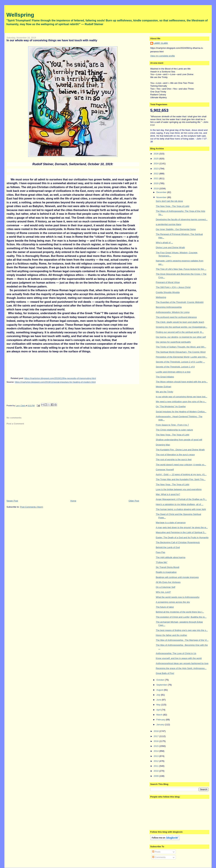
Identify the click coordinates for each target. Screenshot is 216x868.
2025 (157, 159)
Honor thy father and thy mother (171, 635)
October (161, 680)
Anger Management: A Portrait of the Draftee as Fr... (181, 499)
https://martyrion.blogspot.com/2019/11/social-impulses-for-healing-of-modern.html (55, 382)
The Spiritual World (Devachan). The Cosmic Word (181, 352)
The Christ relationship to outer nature (174, 430)
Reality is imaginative (166, 572)
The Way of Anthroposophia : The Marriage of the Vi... (182, 640)
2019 (157, 188)
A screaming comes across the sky (173, 602)
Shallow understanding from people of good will (179, 440)
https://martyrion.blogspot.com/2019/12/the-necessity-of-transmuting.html (60, 378)
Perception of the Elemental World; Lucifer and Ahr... (181, 357)
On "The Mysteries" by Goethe (171, 406)
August (160, 690)
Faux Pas (160, 552)
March (160, 715)
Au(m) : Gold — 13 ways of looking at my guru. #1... (181, 474)
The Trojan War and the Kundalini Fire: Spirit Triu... (181, 479)
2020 (157, 183)
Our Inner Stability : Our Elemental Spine (176, 229)
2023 (157, 169)
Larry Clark (161, 43)
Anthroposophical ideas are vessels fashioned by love (182, 663)
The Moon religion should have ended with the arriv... (182, 382)
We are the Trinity (164, 392)
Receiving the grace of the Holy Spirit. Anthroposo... (181, 668)
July (159, 695)
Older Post (134, 501)
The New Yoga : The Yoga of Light (172, 206)
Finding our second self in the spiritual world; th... (180, 332)
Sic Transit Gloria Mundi (167, 567)
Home (73, 501)
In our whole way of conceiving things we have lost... (181, 397)
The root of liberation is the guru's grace (175, 455)
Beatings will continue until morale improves (177, 577)
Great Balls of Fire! (165, 673)
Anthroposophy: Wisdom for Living (173, 312)
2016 (157, 741)
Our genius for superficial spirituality (173, 342)
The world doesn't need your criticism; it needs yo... (181, 465)
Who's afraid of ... (164, 243)
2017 (157, 736)
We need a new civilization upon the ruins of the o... (181, 402)
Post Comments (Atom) (32, 507)
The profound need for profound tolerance (176, 317)
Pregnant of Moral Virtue (168, 282)
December (162, 192)
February (161, 720)
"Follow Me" (162, 562)
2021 (157, 178)
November (162, 197)
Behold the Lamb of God (168, 547)
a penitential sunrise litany (169, 224)
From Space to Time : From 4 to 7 (172, 425)
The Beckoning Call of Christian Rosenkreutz (178, 542)
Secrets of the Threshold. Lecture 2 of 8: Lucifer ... (180, 362)
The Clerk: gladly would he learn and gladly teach (180, 322)
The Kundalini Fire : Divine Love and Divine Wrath (180, 450)
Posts (156, 852)
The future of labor (165, 607)
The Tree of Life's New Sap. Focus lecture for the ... (181, 269)
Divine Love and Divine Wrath (170, 247)
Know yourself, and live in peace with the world (179, 658)
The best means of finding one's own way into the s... (182, 630)
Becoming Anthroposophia (169, 307)
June (159, 700)
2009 (157, 776)
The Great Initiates (165, 377)
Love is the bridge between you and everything (179, 489)
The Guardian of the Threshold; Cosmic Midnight (180, 302)
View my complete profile (163, 56)
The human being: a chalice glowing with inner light (181, 509)
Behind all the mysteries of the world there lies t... (180, 612)
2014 (157, 751)
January (161, 725)
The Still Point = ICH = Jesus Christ (173, 287)
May (159, 705)
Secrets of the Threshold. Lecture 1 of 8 (175, 367)
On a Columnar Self (165, 587)
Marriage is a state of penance (171, 523)
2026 (157, 154)
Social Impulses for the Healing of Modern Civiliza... (181, 412)
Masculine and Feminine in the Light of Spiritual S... (181, 532)
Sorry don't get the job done (169, 201)
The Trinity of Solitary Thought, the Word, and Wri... (181, 347)
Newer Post (12, 501)
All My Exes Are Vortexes (168, 582)
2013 (157, 756)
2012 (157, 761)
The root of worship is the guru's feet (174, 459)
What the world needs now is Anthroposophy (178, 597)
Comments (159, 857)
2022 (157, 174)
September (162, 685)
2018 (157, 731)
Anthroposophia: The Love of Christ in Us (176, 653)
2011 (157, 766)
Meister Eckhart (163, 387)
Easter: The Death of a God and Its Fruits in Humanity (182, 537)
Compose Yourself (165, 470)
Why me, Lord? (163, 592)
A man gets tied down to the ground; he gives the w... (182, 527)
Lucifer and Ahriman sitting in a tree (173, 372)
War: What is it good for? (168, 494)
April (159, 710)
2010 (157, 771)
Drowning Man (163, 445)
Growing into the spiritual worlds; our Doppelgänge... (181, 327)
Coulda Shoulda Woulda (168, 292)
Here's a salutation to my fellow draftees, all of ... (179, 504)
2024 (157, 164)
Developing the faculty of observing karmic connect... (182, 219)
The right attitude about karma (170, 557)
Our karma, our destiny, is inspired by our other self (181, 337)
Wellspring (20, 15)
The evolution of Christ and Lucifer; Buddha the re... (181, 617)
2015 (157, 746)
